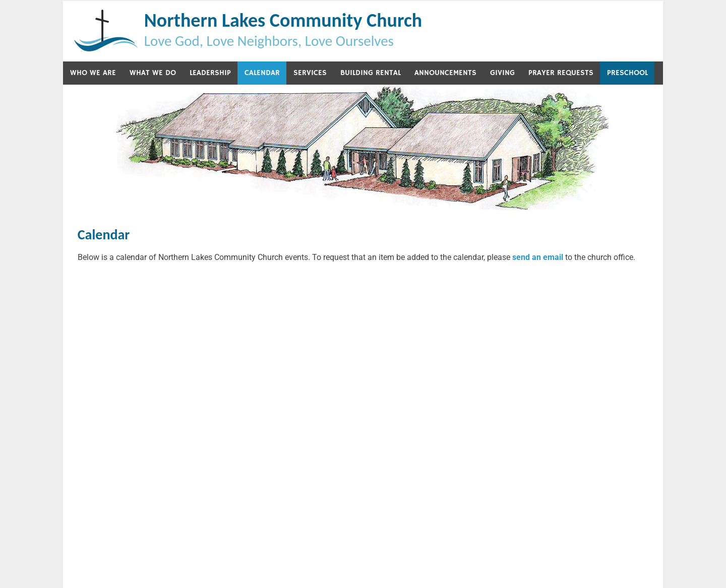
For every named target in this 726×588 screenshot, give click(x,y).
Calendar (262, 73)
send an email (538, 257)
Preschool (627, 73)
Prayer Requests (561, 73)
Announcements (445, 73)
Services (310, 73)
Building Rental (371, 73)
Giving (502, 73)
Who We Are (93, 73)
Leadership (210, 73)
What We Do (153, 73)
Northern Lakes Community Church (283, 20)
